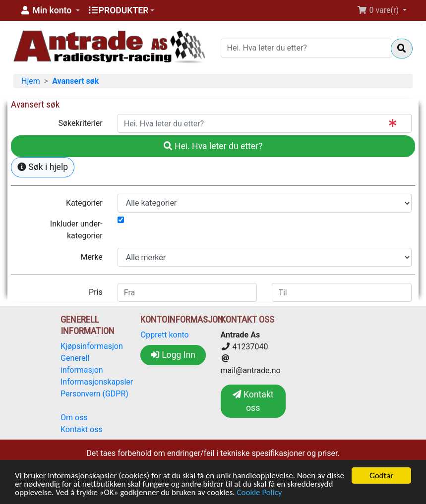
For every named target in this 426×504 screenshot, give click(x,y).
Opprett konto (164, 335)
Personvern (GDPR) (94, 394)
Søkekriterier (80, 123)
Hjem (31, 81)
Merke (91, 257)
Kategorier (84, 203)
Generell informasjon (82, 364)
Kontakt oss (82, 429)
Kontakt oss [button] (253, 401)
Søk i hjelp (43, 167)
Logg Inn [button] (173, 355)
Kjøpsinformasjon (92, 346)
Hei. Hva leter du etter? (213, 146)
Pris (96, 292)
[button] (50, 10)
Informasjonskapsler (97, 382)
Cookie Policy (259, 493)
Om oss (74, 418)
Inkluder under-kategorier (76, 230)
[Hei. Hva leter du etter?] (306, 48)
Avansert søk (75, 81)
